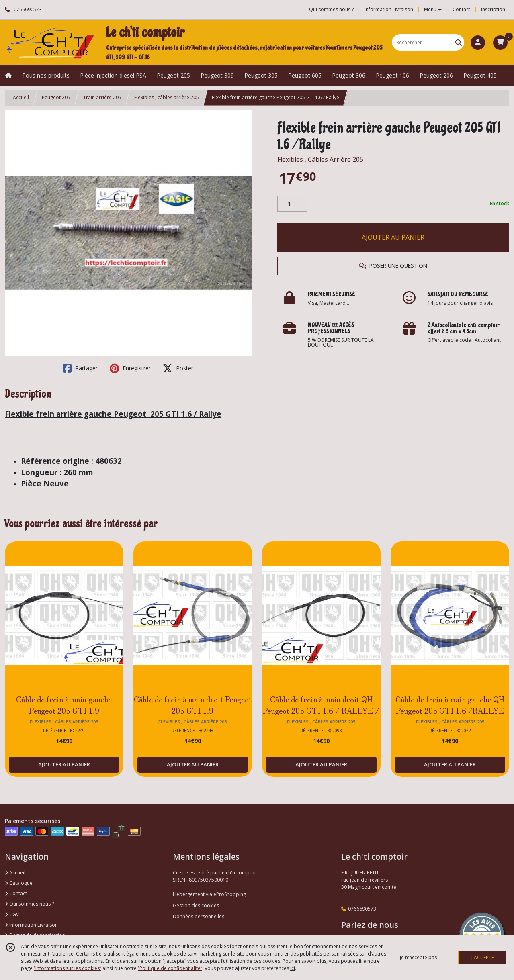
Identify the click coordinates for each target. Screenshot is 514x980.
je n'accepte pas (418, 957)
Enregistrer (130, 368)
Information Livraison (31, 925)
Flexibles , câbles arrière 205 (167, 97)
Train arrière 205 (102, 97)
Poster (178, 368)
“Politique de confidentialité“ (170, 968)
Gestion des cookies (196, 905)
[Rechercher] (459, 42)
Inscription (493, 9)
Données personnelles (199, 916)
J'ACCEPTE (483, 957)
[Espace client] (478, 43)
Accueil (21, 97)
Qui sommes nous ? (29, 904)
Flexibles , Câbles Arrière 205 (320, 159)
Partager (80, 368)
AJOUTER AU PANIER (393, 237)
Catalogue (19, 883)
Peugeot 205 (56, 97)
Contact (461, 9)
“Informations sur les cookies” (68, 968)
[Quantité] (292, 204)
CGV (12, 914)
